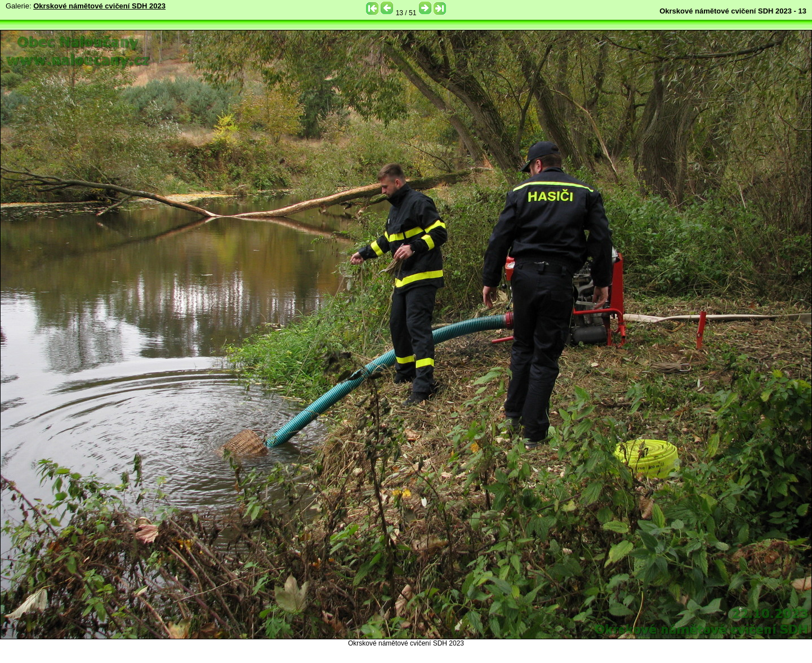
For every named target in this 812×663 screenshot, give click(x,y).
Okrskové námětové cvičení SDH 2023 (99, 6)
